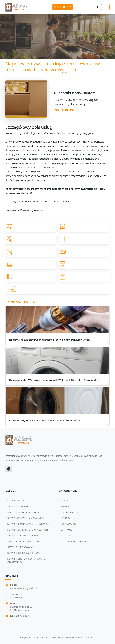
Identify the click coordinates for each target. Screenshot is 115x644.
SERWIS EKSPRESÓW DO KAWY (24, 553)
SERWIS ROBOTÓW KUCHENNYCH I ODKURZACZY (26, 560)
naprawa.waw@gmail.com (24, 588)
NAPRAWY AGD (69, 524)
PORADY (66, 518)
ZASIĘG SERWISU (70, 512)
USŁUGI (66, 501)
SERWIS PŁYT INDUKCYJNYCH (23, 535)
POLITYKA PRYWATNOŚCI (75, 541)
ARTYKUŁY (67, 530)
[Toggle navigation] (105, 7)
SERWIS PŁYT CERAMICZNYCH (23, 541)
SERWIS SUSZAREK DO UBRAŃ (24, 512)
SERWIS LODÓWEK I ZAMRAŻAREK (26, 518)
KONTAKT (66, 535)
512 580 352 (63, 7)
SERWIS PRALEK (16, 501)
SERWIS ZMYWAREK (18, 506)
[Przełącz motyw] (97, 7)
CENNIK (66, 506)
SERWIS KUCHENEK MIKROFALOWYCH (28, 530)
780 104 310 (65, 110)
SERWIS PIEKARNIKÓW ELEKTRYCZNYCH (29, 524)
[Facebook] (9, 469)
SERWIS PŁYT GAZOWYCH (21, 547)
